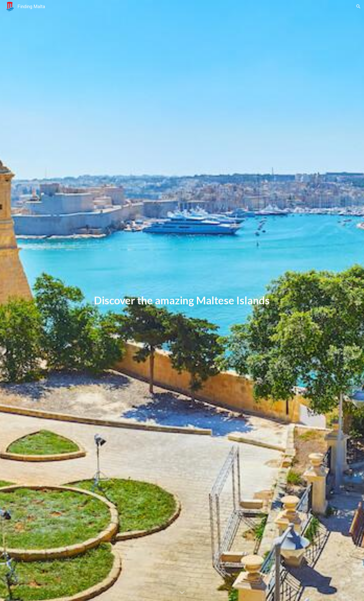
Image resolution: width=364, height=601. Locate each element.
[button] (358, 7)
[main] (182, 300)
